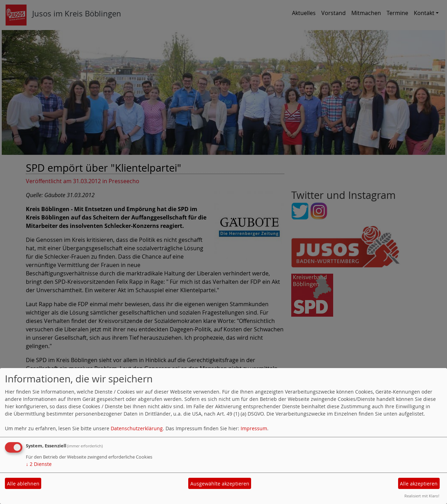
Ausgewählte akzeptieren (220, 484)
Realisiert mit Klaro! (422, 496)
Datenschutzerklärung (137, 428)
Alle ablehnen (23, 484)
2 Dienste (39, 464)
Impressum (254, 428)
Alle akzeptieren (419, 484)
